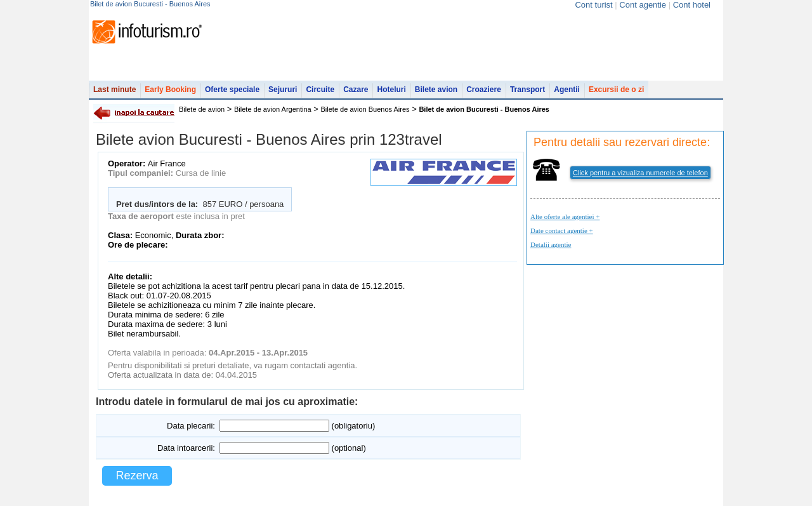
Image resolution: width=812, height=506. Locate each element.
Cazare (356, 90)
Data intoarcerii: (186, 448)
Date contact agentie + (562, 230)
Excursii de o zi (616, 90)
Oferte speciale (232, 90)
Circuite (320, 90)
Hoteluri (391, 90)
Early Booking (170, 90)
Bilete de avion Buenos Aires (365, 109)
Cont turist (593, 5)
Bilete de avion (202, 109)
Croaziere (484, 90)
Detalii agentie (551, 244)
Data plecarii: (191, 426)
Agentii (567, 90)
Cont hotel (692, 5)
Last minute (115, 90)
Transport (527, 90)
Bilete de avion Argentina (273, 109)
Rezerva (137, 476)
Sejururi (283, 90)
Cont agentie (643, 5)
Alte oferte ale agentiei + (565, 216)
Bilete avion (436, 90)
